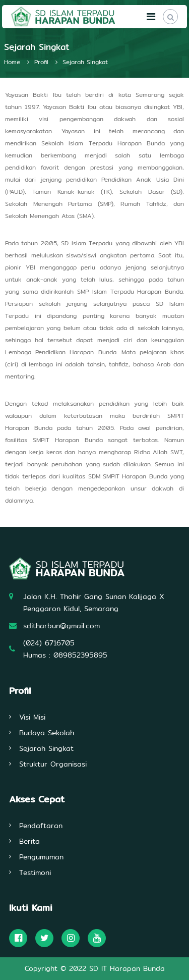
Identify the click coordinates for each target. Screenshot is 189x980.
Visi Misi (32, 717)
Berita (29, 841)
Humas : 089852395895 (65, 655)
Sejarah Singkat (46, 748)
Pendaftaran (41, 826)
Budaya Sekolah (47, 733)
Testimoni (35, 873)
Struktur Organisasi (53, 764)
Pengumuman (41, 857)
